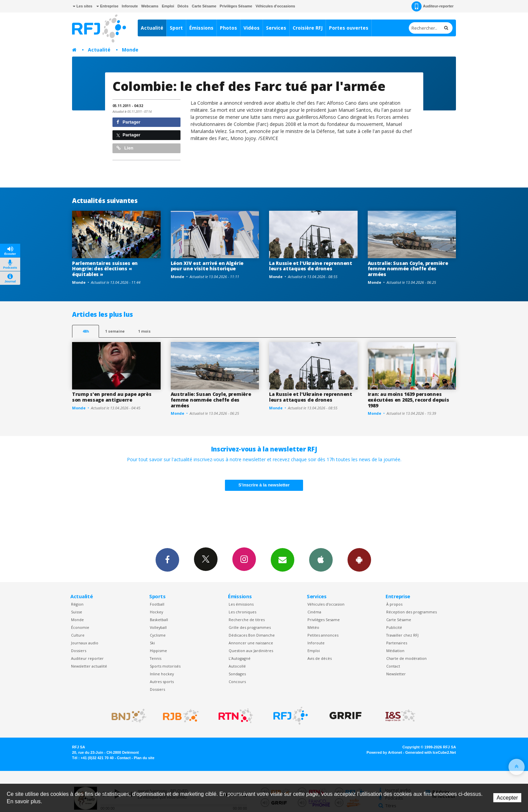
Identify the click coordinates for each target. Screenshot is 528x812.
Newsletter (396, 674)
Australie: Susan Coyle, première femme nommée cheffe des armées (408, 269)
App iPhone (321, 560)
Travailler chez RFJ (402, 635)
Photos (228, 28)
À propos (394, 604)
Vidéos (252, 28)
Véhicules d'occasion (326, 604)
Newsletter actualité (89, 666)
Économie (80, 627)
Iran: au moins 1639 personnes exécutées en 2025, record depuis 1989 (408, 400)
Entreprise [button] (107, 6)
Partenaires (397, 643)
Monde (130, 50)
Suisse (77, 612)
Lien (125, 148)
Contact (393, 666)
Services (276, 28)
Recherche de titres (247, 620)
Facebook (167, 560)
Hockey (156, 612)
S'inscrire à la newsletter (264, 485)
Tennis (156, 658)
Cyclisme (158, 635)
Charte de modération (406, 658)
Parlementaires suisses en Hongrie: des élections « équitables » (105, 269)
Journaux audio (85, 643)
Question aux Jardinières (251, 651)
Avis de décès (320, 658)
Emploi (168, 6)
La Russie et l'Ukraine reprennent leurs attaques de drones (311, 266)
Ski (152, 643)
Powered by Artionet (384, 752)
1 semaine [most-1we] (115, 331)
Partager (128, 122)
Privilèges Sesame (324, 620)
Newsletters (283, 560)
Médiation (395, 651)
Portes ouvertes (349, 28)
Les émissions (241, 604)
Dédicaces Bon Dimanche (252, 635)
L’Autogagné (240, 658)
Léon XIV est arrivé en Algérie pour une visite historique (207, 266)
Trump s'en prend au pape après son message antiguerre (112, 397)
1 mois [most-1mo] (144, 331)
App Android (359, 560)
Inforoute (130, 6)
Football (157, 604)
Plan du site (144, 758)
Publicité (394, 627)
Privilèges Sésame (236, 6)
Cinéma (314, 612)
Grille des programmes (250, 627)
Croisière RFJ (308, 28)
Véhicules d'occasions (275, 6)
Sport (176, 28)
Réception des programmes (411, 612)
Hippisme (158, 651)
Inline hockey (162, 674)
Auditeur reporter (87, 658)
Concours (237, 682)
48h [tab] (86, 331)
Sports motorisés (165, 666)
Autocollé (237, 666)
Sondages (237, 674)
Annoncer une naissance (251, 643)
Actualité (152, 28)
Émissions (201, 28)
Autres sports (162, 682)
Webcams (150, 6)
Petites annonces (323, 635)
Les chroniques (242, 612)
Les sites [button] (82, 6)
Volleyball (158, 627)
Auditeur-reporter (433, 6)
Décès (183, 6)
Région (77, 604)
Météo (313, 627)
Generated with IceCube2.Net (431, 752)
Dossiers (79, 651)
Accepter (507, 798)
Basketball (159, 620)
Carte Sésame (204, 6)
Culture (78, 635)
